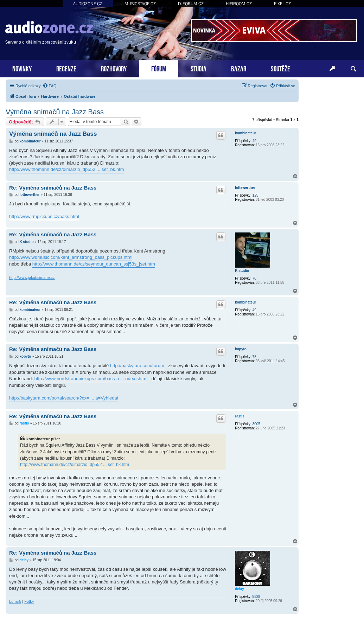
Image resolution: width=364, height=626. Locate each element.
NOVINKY (22, 68)
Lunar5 (15, 601)
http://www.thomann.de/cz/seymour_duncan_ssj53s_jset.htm (94, 264)
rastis (240, 416)
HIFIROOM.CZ (239, 4)
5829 (256, 597)
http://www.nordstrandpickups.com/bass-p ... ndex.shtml (91, 379)
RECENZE (66, 68)
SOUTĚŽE (280, 68)
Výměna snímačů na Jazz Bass (55, 112)
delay (240, 589)
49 (254, 141)
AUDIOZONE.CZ (88, 4)
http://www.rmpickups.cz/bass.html (44, 216)
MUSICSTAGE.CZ (140, 4)
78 (254, 357)
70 (254, 278)
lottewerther (245, 188)
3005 (256, 424)
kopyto (241, 349)
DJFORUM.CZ (191, 4)
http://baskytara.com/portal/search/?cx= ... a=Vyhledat (64, 398)
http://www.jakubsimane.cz (32, 277)
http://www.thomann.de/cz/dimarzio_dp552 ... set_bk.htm (67, 169)
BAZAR (239, 68)
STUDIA (199, 68)
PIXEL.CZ (282, 4)
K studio (242, 271)
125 (256, 195)
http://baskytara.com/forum (137, 366)
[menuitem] (50, 86)
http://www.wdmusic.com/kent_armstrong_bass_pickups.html (71, 257)
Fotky (29, 601)
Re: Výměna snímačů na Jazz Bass (53, 188)
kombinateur (245, 133)
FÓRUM (159, 68)
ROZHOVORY (114, 68)
